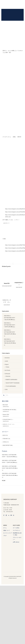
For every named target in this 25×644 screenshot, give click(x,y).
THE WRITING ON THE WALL (10, 410)
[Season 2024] (7, 269)
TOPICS (4, 286)
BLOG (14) (5, 435)
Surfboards (7, 374)
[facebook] (4, 515)
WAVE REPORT (8, 286)
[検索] (4, 395)
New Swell (5, 405)
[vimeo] (11, 515)
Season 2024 (7, 283)
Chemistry (8, 376)
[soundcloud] (9, 515)
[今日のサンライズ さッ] (7, 293)
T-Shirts (7, 367)
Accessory (7, 358)
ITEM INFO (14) (6, 439)
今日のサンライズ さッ (7, 301)
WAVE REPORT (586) (8, 445)
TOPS (6, 390)
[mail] (13, 515)
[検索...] (12, 395)
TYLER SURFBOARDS (11, 386)
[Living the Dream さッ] (19, 269)
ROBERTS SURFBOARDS (11, 380)
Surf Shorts (7, 370)
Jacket (6, 361)
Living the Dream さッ (19, 284)
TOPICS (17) (6, 442)
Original (7, 364)
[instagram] (6, 515)
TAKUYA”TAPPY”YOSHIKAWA (12, 383)
